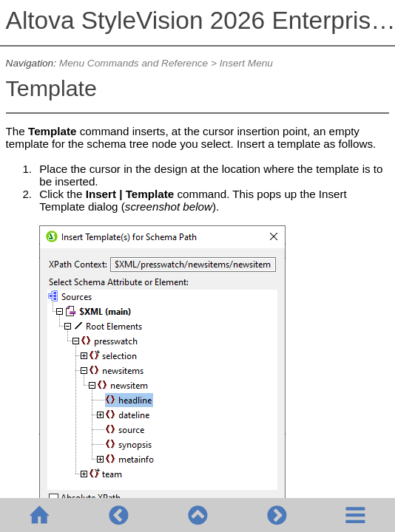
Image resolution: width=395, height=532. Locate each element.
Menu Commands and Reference (134, 63)
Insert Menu (246, 63)
